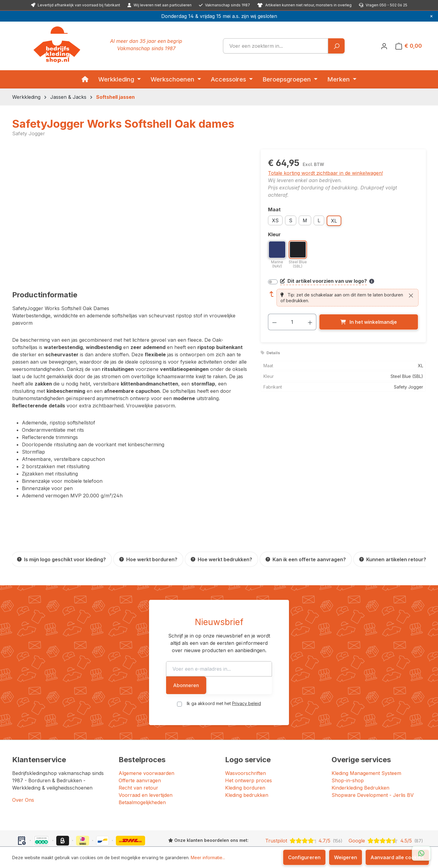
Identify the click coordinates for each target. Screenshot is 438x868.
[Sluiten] (411, 295)
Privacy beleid (247, 681)
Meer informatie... (208, 858)
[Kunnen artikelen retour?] (393, 559)
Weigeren (346, 857)
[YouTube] (351, 838)
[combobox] (276, 46)
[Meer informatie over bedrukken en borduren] (372, 281)
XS (275, 220)
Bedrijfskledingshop (53, 837)
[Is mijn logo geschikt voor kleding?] (61, 559)
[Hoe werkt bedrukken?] (221, 559)
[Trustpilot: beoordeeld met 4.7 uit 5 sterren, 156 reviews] (304, 818)
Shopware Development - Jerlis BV (373, 773)
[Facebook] (331, 838)
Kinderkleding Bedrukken (360, 765)
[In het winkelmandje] (369, 322)
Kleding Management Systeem (366, 751)
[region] (130, 215)
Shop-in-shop (348, 758)
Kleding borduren (245, 765)
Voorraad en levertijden (146, 773)
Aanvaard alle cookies (397, 857)
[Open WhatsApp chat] (421, 853)
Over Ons (23, 777)
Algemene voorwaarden (146, 751)
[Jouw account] (384, 46)
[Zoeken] (336, 46)
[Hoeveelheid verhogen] (310, 322)
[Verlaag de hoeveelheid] (274, 322)
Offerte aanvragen (140, 758)
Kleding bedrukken (247, 773)
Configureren (304, 857)
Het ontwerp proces (249, 758)
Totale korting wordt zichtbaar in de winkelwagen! (325, 173)
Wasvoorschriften (245, 751)
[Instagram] (337, 838)
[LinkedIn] (343, 838)
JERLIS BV (189, 837)
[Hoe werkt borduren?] (148, 559)
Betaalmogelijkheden (142, 780)
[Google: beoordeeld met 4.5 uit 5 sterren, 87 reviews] (386, 818)
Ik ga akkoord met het (224, 681)
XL (334, 221)
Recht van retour (138, 765)
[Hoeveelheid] (292, 322)
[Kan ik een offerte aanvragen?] (306, 559)
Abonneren (313, 663)
